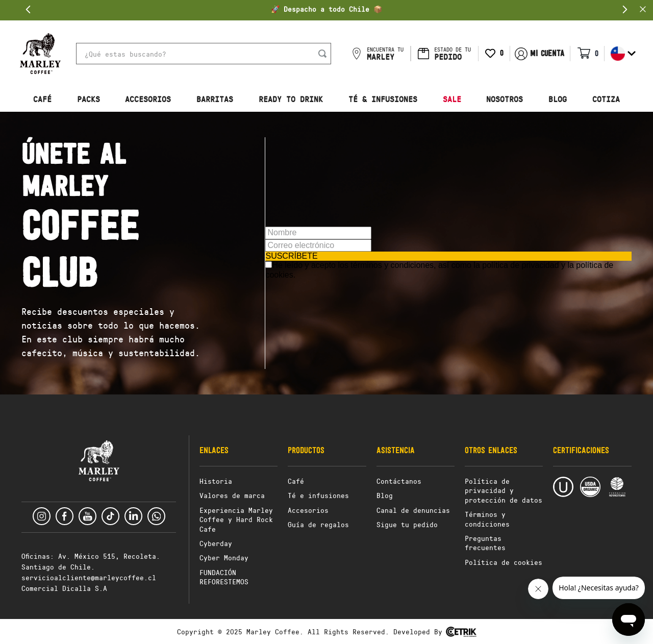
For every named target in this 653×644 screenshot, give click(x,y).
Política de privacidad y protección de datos (504, 490)
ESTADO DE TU (453, 54)
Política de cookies (504, 562)
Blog (385, 495)
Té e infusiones (318, 495)
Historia (216, 481)
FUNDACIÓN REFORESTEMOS (224, 577)
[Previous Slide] (28, 9)
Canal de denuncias (413, 510)
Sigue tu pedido (407, 524)
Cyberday (216, 543)
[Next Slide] (625, 9)
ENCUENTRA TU (385, 54)
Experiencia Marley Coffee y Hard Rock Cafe (236, 519)
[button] (40, 54)
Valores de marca (232, 495)
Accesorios (308, 510)
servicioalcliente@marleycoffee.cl (89, 577)
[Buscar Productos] (324, 54)
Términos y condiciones (487, 519)
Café (296, 481)
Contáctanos (399, 481)
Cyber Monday (224, 558)
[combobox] (204, 54)
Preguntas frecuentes (485, 543)
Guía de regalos (318, 524)
